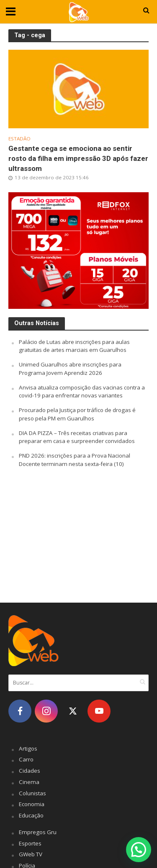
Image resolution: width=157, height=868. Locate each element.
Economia (32, 804)
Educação (31, 815)
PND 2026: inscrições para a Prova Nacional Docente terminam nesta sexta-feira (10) (75, 460)
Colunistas (32, 793)
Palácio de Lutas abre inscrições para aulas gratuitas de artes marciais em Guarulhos (74, 346)
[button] (139, 850)
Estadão (19, 139)
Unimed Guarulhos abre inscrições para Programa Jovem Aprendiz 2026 (70, 369)
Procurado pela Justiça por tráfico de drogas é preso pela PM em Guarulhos (77, 414)
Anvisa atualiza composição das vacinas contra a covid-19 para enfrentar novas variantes (82, 392)
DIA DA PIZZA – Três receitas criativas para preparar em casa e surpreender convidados (77, 437)
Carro (26, 759)
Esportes (30, 843)
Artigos (28, 748)
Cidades (30, 771)
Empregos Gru (38, 832)
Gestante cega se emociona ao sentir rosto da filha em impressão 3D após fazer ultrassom (78, 158)
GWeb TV (31, 854)
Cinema (29, 782)
